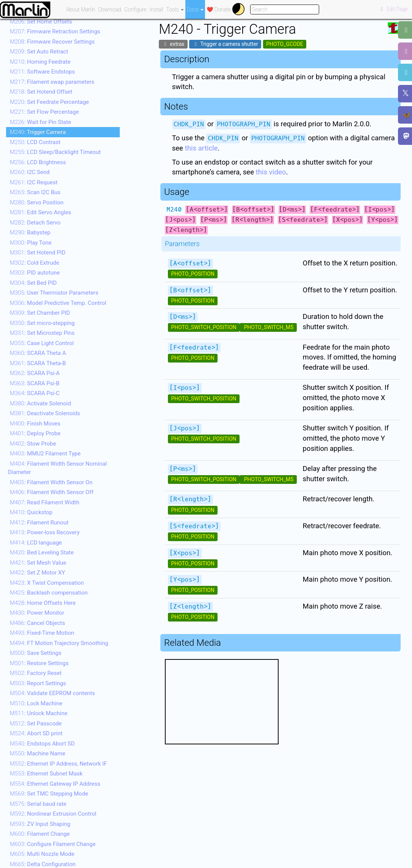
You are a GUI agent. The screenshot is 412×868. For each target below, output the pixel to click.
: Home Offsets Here (43, 603)
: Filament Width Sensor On (51, 482)
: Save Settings (36, 653)
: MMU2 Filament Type (45, 454)
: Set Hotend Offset (41, 92)
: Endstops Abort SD (42, 744)
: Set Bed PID (33, 283)
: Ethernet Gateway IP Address (55, 784)
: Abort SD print (36, 733)
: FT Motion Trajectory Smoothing (59, 643)
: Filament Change (40, 834)
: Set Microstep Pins (42, 333)
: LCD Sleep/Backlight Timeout (55, 152)
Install (157, 9)
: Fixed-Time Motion (42, 633)
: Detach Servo (35, 223)
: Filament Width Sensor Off (52, 492)
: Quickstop (31, 512)
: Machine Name (38, 753)
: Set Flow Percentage (44, 112)
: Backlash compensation (49, 593)
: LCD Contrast (35, 142)
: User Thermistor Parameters (54, 293)
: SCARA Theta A (38, 353)
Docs (195, 9)
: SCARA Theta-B (38, 363)
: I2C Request (34, 182)
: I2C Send (30, 172)
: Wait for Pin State (40, 122)
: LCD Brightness (38, 162)
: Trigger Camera (38, 132)
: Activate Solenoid (40, 403)
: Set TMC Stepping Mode (49, 794)
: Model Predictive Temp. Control (58, 303)
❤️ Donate (219, 9)
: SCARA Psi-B (35, 383)
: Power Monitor (37, 613)
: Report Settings (38, 683)
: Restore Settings (39, 663)
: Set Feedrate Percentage (49, 102)
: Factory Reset (36, 673)
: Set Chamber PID (40, 313)
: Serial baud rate (38, 804)
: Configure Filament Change (53, 844)
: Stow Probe (33, 444)
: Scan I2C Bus (35, 192)
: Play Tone (31, 243)
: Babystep (30, 232)
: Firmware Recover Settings (52, 42)
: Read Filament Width (45, 502)
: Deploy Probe (35, 433)
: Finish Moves (35, 424)
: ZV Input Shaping (40, 824)
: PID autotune (35, 273)
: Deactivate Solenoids (45, 413)
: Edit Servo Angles (41, 212)
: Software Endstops (42, 72)
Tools (175, 9)
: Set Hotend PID (38, 253)
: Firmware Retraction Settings (55, 31)
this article (201, 148)
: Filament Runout (39, 523)
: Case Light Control (42, 343)
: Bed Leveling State (42, 553)
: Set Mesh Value (38, 563)
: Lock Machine (36, 703)
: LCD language (36, 543)
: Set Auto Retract (39, 52)
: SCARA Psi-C (35, 393)
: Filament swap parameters (52, 82)
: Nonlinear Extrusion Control (53, 814)
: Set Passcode (36, 724)
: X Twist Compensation (47, 583)
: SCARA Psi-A (35, 373)
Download (110, 9)
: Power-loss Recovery (45, 532)
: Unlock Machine (39, 713)
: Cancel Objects (37, 623)
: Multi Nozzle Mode (42, 854)
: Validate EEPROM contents (52, 693)
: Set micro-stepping (42, 323)
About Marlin (81, 9)
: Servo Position (37, 202)
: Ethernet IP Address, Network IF (58, 764)
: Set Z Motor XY (38, 573)
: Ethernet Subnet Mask (46, 774)
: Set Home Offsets (41, 22)
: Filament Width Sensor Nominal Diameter (57, 468)
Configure (136, 9)
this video (271, 172)
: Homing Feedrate (40, 62)
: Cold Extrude (34, 263)
